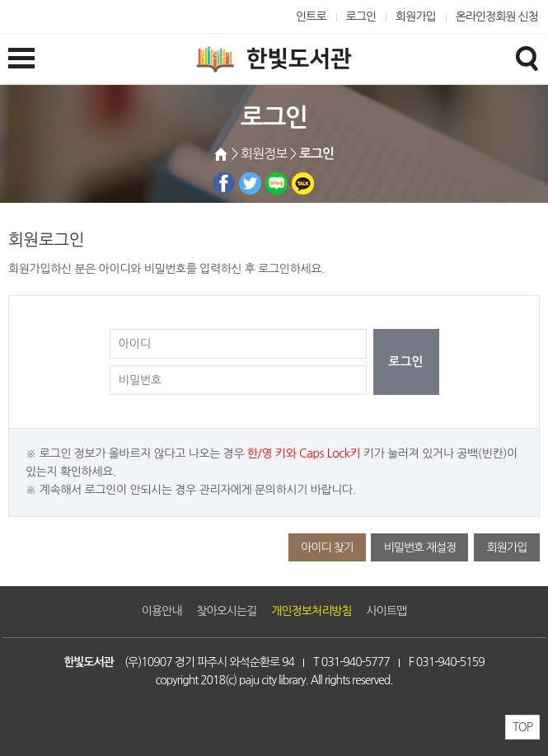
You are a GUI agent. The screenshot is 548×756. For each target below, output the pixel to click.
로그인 (361, 16)
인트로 (311, 16)
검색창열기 (527, 58)
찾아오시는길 (226, 611)
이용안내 (162, 611)
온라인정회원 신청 (497, 16)
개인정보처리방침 (311, 611)
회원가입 (416, 16)
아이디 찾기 (327, 547)
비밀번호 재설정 (419, 547)
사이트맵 (387, 611)
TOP (522, 727)
